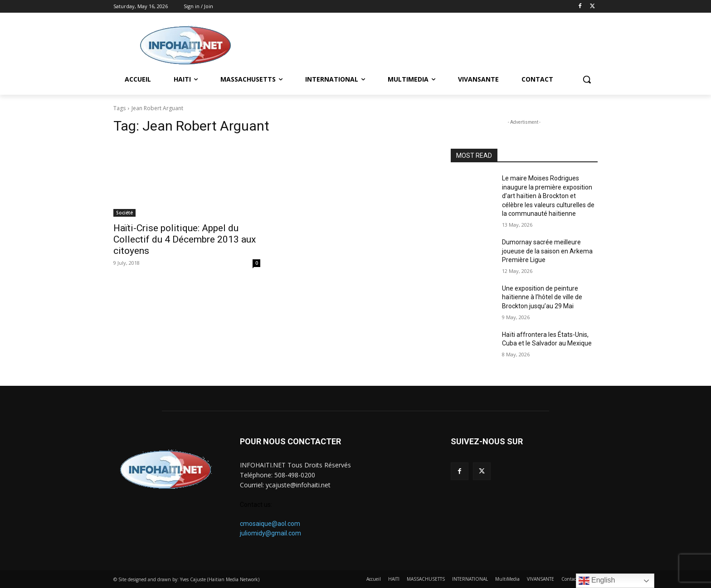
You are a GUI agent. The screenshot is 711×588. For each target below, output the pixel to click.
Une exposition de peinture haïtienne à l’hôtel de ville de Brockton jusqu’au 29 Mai (542, 297)
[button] (587, 79)
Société (124, 213)
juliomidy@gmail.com (270, 533)
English (597, 581)
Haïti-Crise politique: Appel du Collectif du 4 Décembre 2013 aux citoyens (185, 239)
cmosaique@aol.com (270, 524)
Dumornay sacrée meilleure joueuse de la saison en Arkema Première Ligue (547, 251)
